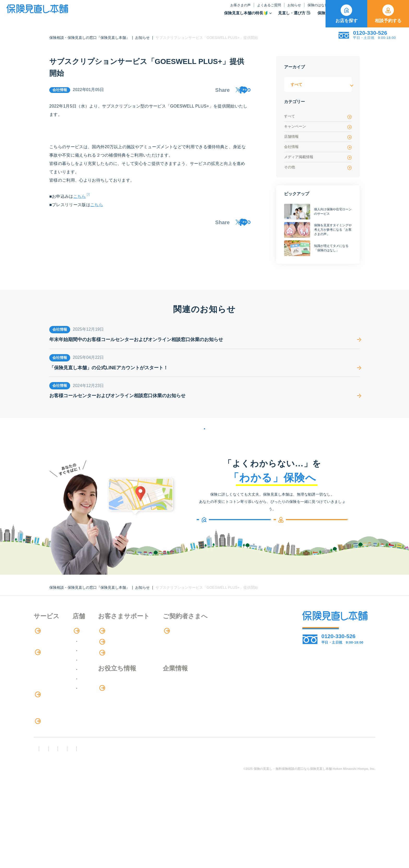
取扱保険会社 (309, 17)
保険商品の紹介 (52, 676)
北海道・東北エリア (121, 654)
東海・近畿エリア (118, 683)
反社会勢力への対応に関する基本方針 (127, 822)
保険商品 (277, 17)
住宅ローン (44, 719)
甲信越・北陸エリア (121, 673)
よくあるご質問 (218, 9)
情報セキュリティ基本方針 (254, 822)
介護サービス (49, 730)
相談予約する (388, 14)
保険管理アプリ (48, 708)
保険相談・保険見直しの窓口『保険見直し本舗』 (89, 38)
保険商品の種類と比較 (55, 687)
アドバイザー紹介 (50, 665)
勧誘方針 (71, 822)
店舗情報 (318, 137)
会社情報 (318, 147)
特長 (41, 644)
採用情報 (229, 706)
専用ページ (232, 644)
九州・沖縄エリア (118, 701)
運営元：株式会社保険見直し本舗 (323, 822)
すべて (318, 117)
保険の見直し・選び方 (58, 751)
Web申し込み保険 (50, 697)
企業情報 (229, 695)
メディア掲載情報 (318, 157)
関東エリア (112, 664)
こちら (80, 200)
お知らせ (243, 9)
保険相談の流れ (48, 654)
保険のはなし (269, 9)
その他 (318, 167)
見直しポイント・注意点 (57, 762)
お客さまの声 (189, 9)
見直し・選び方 (243, 17)
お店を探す (347, 14)
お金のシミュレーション (179, 706)
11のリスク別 (46, 783)
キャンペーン (318, 127)
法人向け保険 (46, 740)
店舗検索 (107, 644)
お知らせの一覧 (204, 435)
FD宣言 (43, 822)
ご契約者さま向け (304, 9)
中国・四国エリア (118, 692)
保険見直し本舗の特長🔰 (195, 17)
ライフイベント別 (50, 773)
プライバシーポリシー (196, 822)
